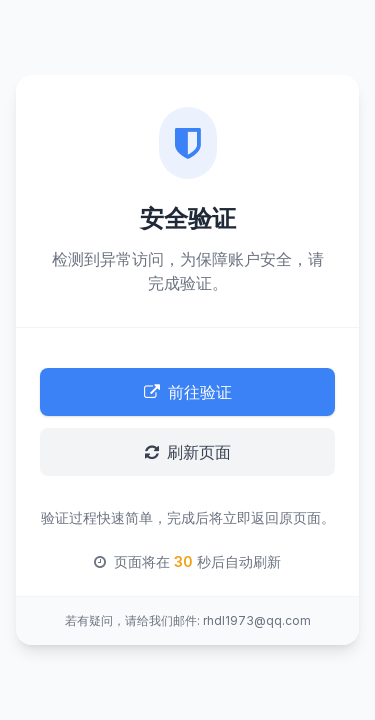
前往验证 (188, 392)
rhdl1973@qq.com (257, 620)
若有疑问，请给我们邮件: (132, 620)
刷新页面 (188, 452)
